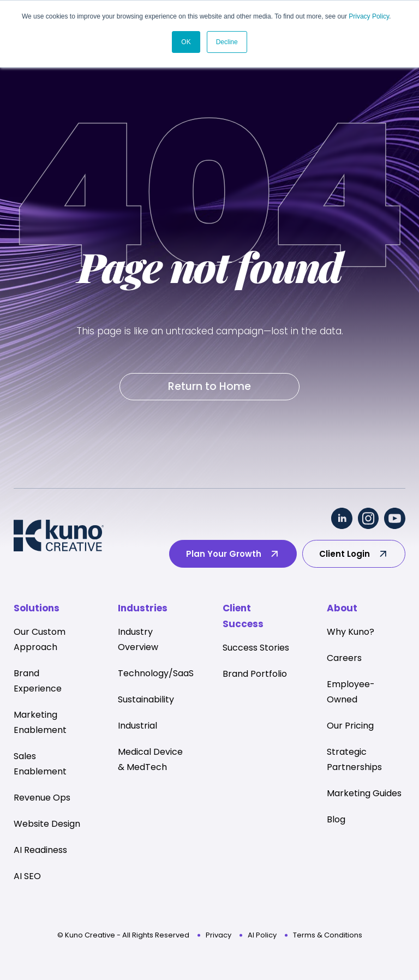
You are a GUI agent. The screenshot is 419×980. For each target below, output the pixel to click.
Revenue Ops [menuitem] (42, 798)
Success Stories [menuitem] (256, 648)
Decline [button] (227, 42)
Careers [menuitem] (344, 658)
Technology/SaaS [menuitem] (156, 673)
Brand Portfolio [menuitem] (255, 674)
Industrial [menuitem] (137, 726)
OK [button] (186, 42)
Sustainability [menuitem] (146, 699)
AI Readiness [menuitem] (40, 850)
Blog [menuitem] (336, 819)
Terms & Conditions (328, 935)
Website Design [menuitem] (47, 824)
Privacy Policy (369, 16)
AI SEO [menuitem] (27, 876)
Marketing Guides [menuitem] (364, 793)
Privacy (219, 935)
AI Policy (262, 935)
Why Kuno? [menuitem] (351, 632)
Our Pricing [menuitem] (350, 726)
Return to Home (209, 386)
